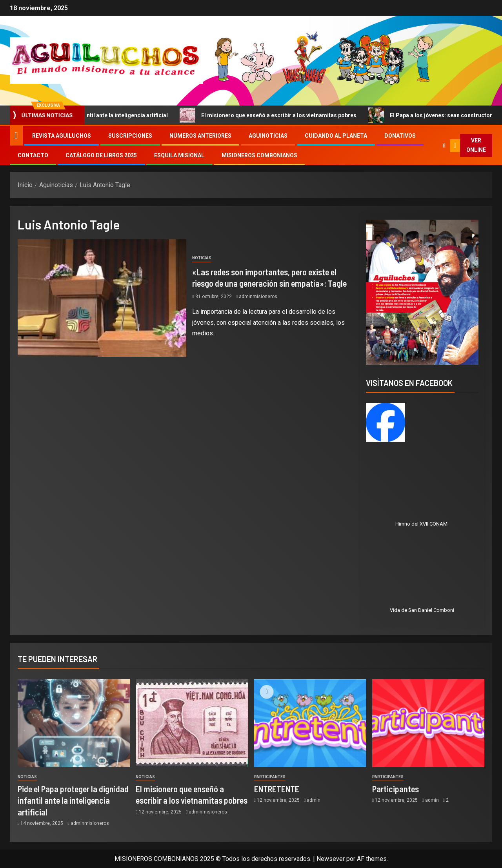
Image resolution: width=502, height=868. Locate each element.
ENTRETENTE (277, 789)
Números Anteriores (200, 136)
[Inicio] (16, 135)
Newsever (331, 859)
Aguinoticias (268, 136)
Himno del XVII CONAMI (422, 524)
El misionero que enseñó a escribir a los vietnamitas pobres (276, 115)
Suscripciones (130, 136)
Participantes (270, 777)
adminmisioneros (258, 297)
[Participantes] (428, 723)
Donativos (400, 136)
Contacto (33, 155)
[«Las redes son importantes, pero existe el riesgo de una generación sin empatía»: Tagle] (102, 298)
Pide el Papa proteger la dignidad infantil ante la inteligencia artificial (73, 800)
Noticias (202, 258)
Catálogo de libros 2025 (101, 155)
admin (314, 800)
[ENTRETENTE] (310, 723)
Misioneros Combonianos (259, 155)
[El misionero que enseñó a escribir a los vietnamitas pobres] (192, 723)
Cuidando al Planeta (336, 136)
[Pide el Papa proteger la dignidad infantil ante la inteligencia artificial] (74, 723)
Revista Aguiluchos (62, 136)
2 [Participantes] (447, 800)
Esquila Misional (179, 155)
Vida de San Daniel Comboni (422, 610)
